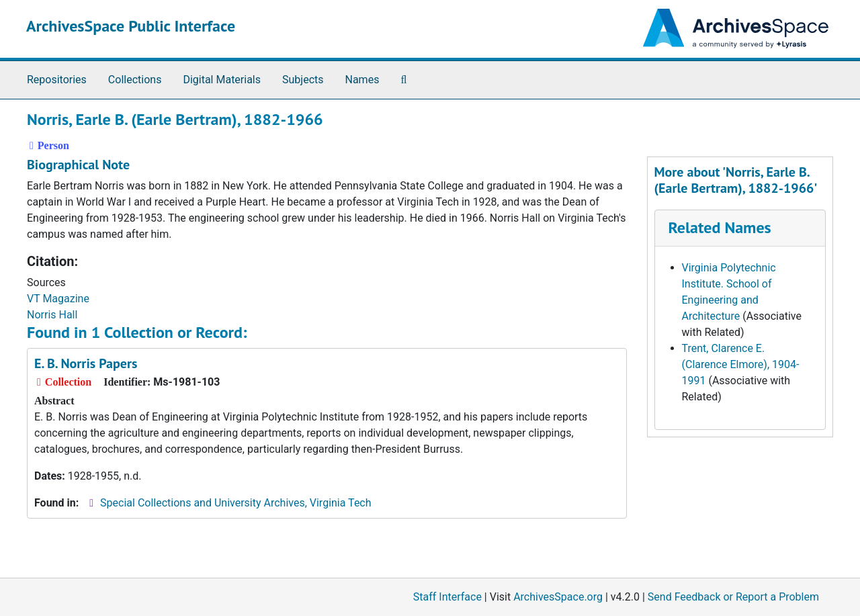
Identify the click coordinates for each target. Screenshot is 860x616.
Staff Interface (447, 597)
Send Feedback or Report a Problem (733, 597)
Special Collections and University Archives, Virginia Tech (235, 503)
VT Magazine (58, 299)
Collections (135, 80)
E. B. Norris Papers (86, 363)
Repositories (57, 80)
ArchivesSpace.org (558, 597)
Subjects (303, 80)
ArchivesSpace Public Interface (131, 26)
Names (362, 80)
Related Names (720, 227)
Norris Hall (52, 315)
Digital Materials (222, 80)
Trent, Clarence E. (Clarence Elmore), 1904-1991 (741, 364)
